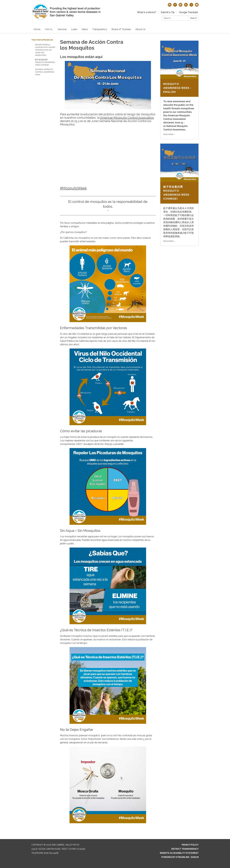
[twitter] (191, 6)
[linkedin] (186, 6)
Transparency (100, 29)
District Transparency (185, 849)
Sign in (195, 857)
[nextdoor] (170, 6)
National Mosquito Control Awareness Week (45, 72)
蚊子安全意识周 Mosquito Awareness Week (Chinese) (45, 62)
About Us (140, 29)
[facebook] (175, 6)
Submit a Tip (168, 12)
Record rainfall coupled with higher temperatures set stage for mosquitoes (45, 50)
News (85, 29)
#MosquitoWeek (73, 188)
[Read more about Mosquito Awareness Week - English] (179, 90)
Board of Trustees (121, 29)
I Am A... (49, 29)
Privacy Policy (190, 845)
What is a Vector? (147, 12)
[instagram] (180, 6)
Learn (74, 29)
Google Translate (188, 12)
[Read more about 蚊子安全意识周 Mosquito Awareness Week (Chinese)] (179, 195)
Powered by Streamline (175, 857)
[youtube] (197, 6)
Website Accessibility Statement (179, 853)
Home (37, 29)
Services (62, 29)
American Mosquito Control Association (127, 118)
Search (193, 18)
